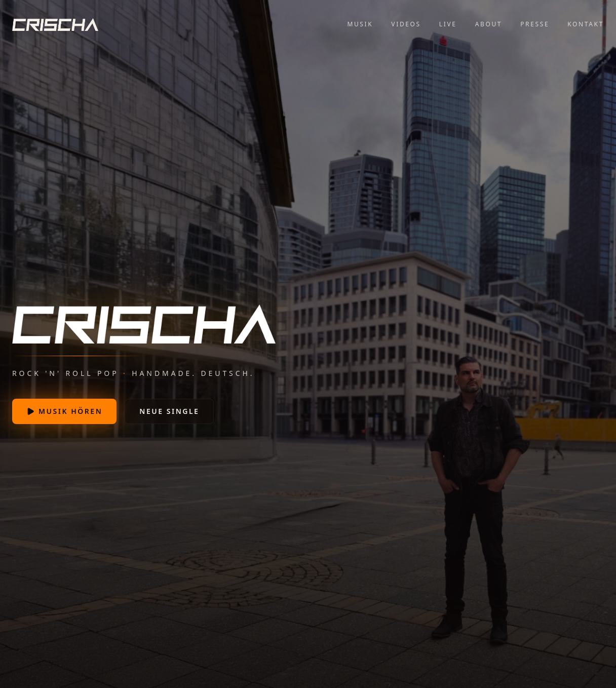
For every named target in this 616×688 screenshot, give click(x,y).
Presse (535, 24)
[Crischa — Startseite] (55, 24)
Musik (360, 24)
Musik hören (64, 411)
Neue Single (169, 411)
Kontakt (586, 24)
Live (448, 24)
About (489, 24)
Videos (406, 24)
